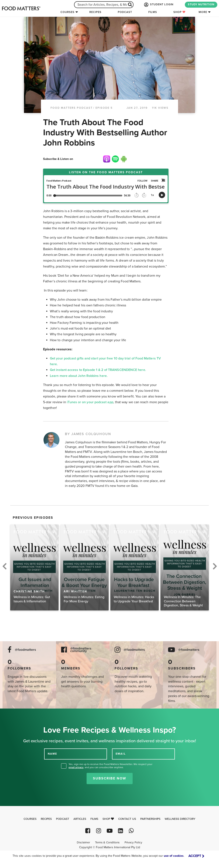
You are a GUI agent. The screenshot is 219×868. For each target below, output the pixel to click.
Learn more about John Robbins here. (79, 376)
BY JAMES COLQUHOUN (88, 434)
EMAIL (121, 754)
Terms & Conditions (107, 843)
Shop (179, 12)
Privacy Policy (133, 843)
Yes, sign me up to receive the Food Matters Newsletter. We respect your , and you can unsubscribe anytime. (110, 766)
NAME (52, 754)
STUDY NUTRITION (201, 4)
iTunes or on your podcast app (90, 402)
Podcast (125, 12)
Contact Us (127, 819)
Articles (80, 819)
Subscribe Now (110, 778)
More (203, 12)
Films (153, 12)
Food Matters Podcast (72, 108)
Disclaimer (83, 843)
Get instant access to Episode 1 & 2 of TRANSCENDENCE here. (98, 370)
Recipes (95, 12)
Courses (67, 12)
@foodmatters (25, 650)
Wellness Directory (180, 819)
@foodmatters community (81, 650)
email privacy (76, 767)
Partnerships (150, 819)
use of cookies (174, 856)
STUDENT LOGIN (158, 5)
